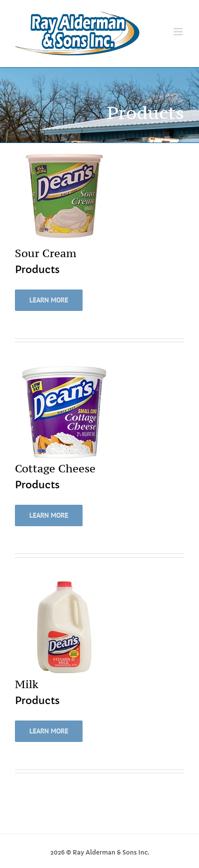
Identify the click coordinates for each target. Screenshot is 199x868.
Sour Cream (46, 253)
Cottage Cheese (55, 468)
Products (37, 270)
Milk (27, 684)
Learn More (49, 300)
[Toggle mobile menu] (179, 32)
